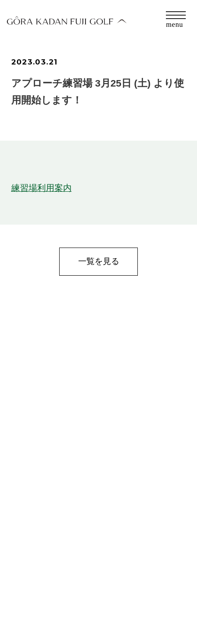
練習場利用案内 (41, 188)
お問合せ (26, 596)
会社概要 (26, 612)
